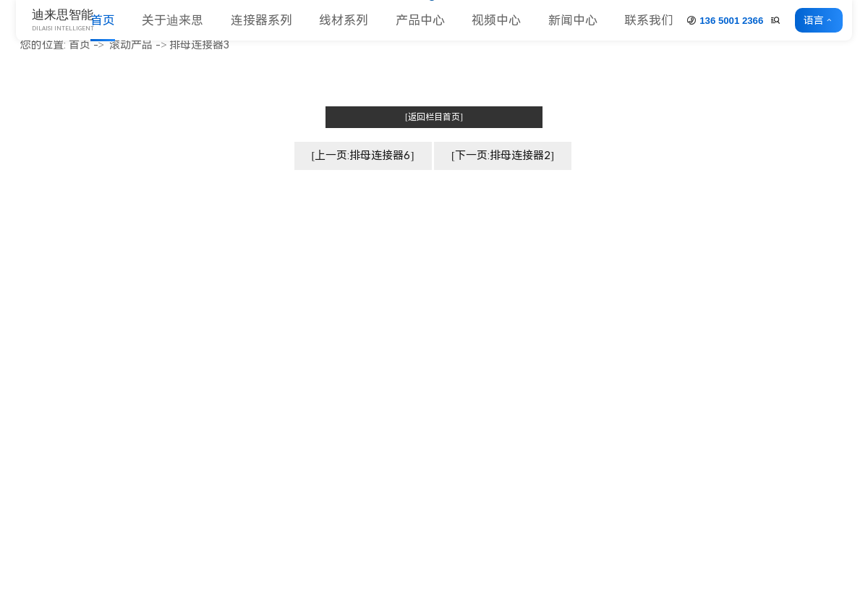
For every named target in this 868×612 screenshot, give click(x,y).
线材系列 (344, 20)
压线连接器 (540, 430)
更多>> (530, 450)
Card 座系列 (542, 330)
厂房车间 (379, 330)
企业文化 (379, 289)
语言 (817, 20)
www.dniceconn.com (83, 328)
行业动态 (832, 289)
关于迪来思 (173, 20)
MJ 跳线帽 (537, 349)
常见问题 (832, 309)
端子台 (529, 390)
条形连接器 (540, 410)
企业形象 (379, 309)
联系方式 (832, 497)
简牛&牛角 (538, 309)
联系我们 (649, 20)
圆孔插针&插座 (549, 369)
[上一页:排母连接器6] (363, 156)
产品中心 (420, 20)
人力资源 (379, 390)
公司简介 (379, 269)
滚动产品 (131, 45)
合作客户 (379, 369)
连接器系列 (261, 20)
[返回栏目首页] (434, 117)
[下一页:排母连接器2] (503, 156)
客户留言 (832, 517)
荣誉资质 (379, 349)
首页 (103, 20)
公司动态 (832, 269)
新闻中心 (573, 20)
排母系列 (535, 289)
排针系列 (535, 269)
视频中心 (496, 20)
